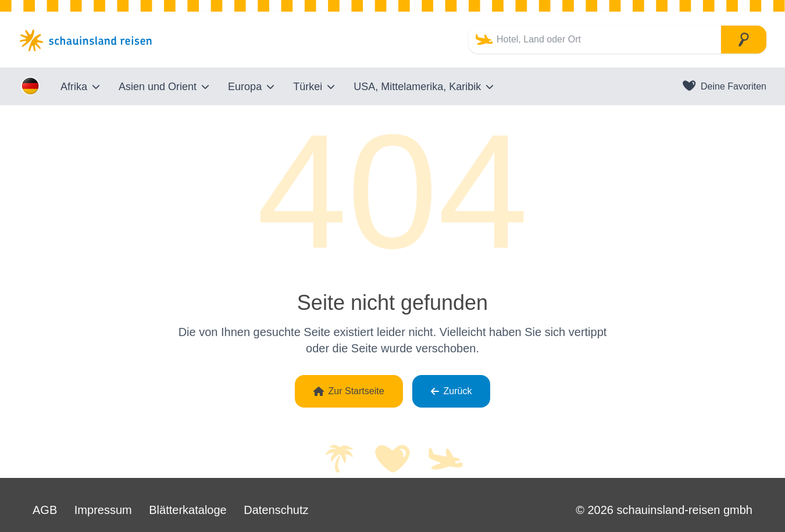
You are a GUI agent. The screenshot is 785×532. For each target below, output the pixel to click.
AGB (45, 510)
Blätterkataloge (188, 510)
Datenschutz (276, 510)
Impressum (103, 510)
